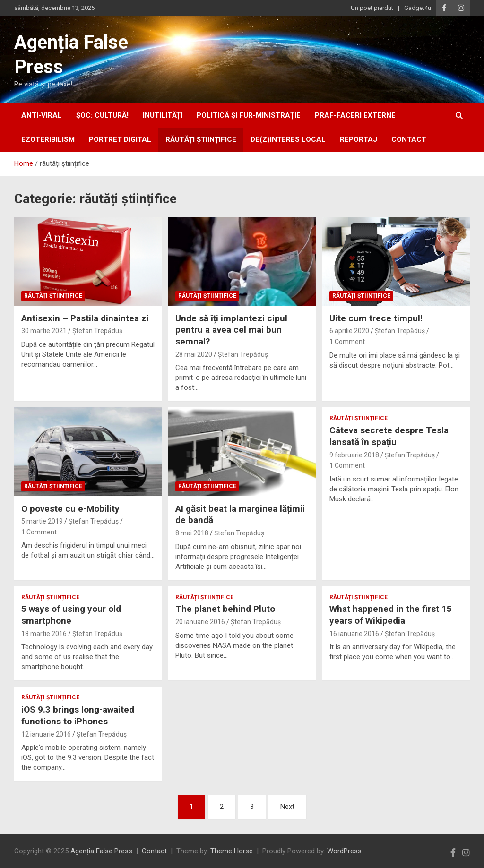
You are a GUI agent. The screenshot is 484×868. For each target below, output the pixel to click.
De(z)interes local (288, 139)
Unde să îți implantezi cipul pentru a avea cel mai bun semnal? (231, 330)
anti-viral (42, 115)
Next (287, 807)
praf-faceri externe (355, 115)
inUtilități (163, 115)
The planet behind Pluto (225, 609)
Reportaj (359, 139)
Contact (409, 139)
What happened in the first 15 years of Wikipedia (391, 615)
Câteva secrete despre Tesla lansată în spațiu (389, 436)
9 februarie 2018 (354, 455)
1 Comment (347, 342)
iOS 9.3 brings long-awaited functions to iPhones (78, 715)
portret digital (120, 139)
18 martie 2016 (44, 634)
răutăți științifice (201, 139)
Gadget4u (418, 8)
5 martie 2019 (42, 521)
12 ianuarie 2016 (46, 734)
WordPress (344, 851)
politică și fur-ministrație (249, 115)
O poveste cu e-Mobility (70, 509)
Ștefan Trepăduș (97, 331)
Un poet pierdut (372, 8)
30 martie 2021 (44, 331)
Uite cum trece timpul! (376, 318)
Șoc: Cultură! (102, 115)
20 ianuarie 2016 (200, 622)
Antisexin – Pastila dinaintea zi (85, 318)
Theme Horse (232, 851)
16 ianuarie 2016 (354, 634)
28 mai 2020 (194, 354)
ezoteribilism (48, 139)
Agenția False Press (101, 851)
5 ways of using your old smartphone (71, 615)
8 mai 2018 (192, 533)
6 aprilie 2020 (349, 331)
